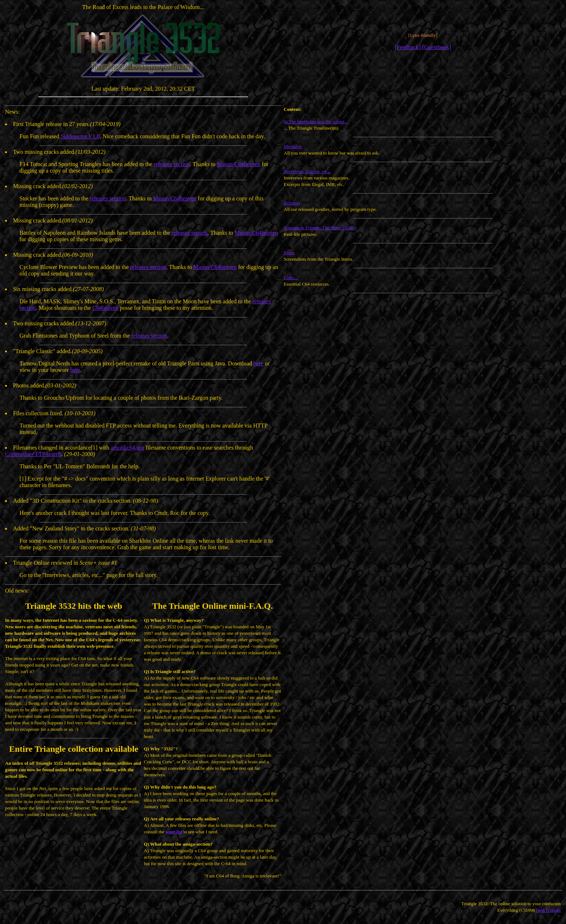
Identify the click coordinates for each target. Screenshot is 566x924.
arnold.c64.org (128, 448)
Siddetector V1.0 (80, 136)
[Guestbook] (436, 47)
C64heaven (105, 308)
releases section (172, 164)
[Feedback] (408, 47)
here (258, 363)
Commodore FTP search (33, 454)
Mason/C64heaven (239, 164)
